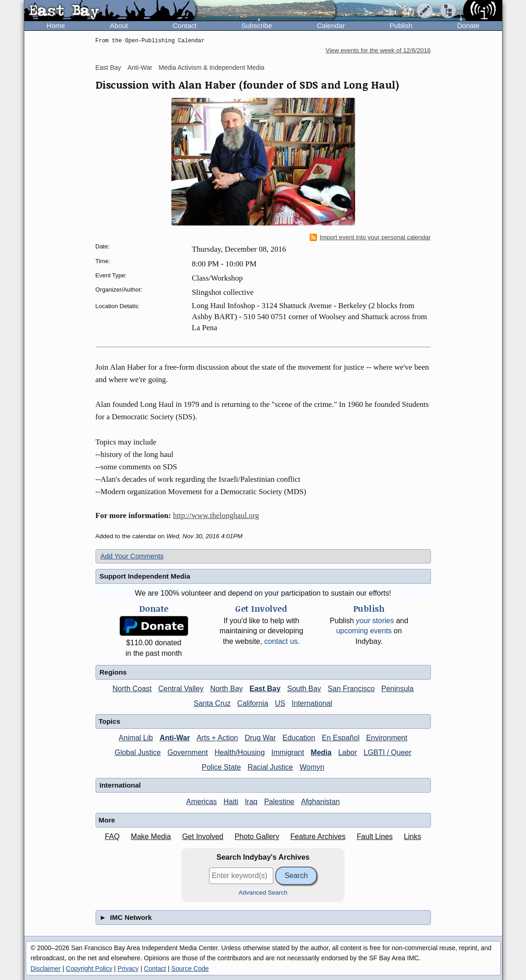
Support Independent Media (145, 576)
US (280, 703)
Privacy (128, 969)
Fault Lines (375, 836)
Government (187, 752)
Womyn (312, 767)
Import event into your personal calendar (370, 237)
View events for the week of (378, 50)
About (119, 25)
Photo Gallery (257, 836)
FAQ (112, 836)
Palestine (279, 802)
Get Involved (203, 836)
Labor (348, 752)
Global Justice (138, 752)
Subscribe (257, 25)
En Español (341, 738)
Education (299, 738)
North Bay (226, 689)
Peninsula (397, 689)
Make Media (151, 836)
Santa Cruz (212, 703)
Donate (468, 25)
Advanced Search (263, 893)
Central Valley (181, 689)
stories (375, 621)
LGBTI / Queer (388, 752)
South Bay (304, 689)
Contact (185, 25)
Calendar (331, 25)
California (253, 703)
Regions (113, 672)
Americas (201, 802)
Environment (387, 738)
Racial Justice (270, 767)
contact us (281, 641)
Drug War (260, 738)
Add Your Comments (132, 556)
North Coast (132, 689)
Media (321, 752)
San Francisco (351, 689)
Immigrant (288, 752)
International (312, 703)
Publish (401, 25)
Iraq (251, 802)
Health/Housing (240, 752)
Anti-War (140, 68)
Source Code (190, 969)
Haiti (231, 802)
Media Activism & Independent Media (211, 68)
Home (56, 25)
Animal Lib (136, 738)
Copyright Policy (89, 969)
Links (412, 836)
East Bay (108, 68)
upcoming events (364, 631)
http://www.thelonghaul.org (216, 515)
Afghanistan (320, 802)
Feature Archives (318, 836)
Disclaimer (46, 969)
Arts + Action (217, 738)
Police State (221, 767)
